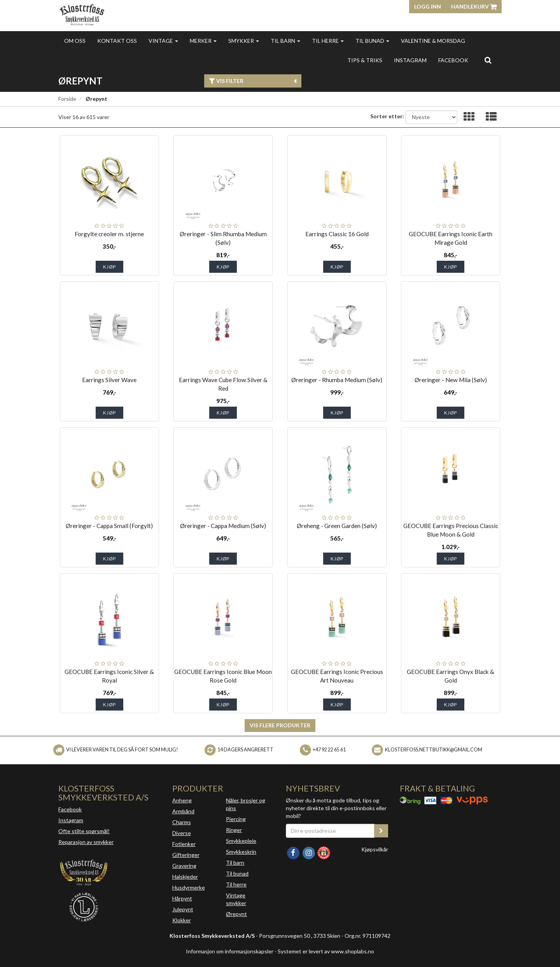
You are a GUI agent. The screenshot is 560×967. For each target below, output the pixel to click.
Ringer (234, 830)
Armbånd (183, 811)
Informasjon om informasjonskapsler (230, 951)
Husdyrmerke (189, 887)
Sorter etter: (387, 116)
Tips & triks (365, 60)
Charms (182, 822)
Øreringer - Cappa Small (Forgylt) (109, 526)
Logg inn (428, 6)
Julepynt (183, 909)
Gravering (184, 866)
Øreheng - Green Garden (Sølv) (337, 526)
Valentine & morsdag (433, 41)
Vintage (163, 41)
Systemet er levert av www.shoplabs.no (326, 951)
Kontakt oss (117, 41)
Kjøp (109, 267)
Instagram (71, 820)
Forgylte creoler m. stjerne (109, 234)
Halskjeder (185, 877)
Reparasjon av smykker (86, 842)
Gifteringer (186, 855)
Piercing (236, 819)
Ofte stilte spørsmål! (84, 831)
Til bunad (372, 41)
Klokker (182, 920)
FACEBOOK (453, 60)
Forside (67, 99)
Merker (203, 41)
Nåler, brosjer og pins (246, 804)
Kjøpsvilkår (375, 849)
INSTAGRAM (410, 60)
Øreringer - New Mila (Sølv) (451, 380)
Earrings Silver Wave (109, 380)
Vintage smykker (236, 899)
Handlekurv (474, 6)
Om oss (75, 41)
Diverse (182, 833)
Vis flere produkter (280, 725)
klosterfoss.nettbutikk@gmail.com (434, 750)
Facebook (70, 809)
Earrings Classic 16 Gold (337, 234)
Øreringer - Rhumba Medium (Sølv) (337, 380)
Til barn (285, 41)
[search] (488, 60)
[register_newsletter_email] (381, 831)
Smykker (244, 41)
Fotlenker (184, 844)
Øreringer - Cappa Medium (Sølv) (223, 526)
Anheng (182, 800)
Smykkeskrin (241, 852)
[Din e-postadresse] (330, 831)
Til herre (328, 41)
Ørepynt (236, 914)
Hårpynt (182, 898)
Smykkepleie (241, 841)
